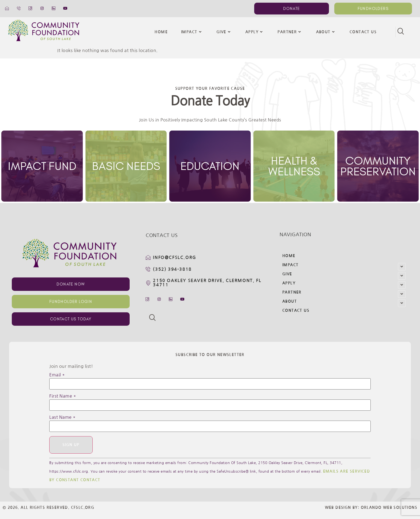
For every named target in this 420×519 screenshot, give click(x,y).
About (326, 32)
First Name (63, 396)
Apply (255, 32)
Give (224, 32)
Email (57, 375)
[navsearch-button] (401, 32)
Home (161, 32)
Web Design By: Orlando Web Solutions (371, 508)
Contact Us (363, 32)
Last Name (63, 417)
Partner (290, 32)
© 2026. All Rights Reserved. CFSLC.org (48, 508)
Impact (192, 32)
